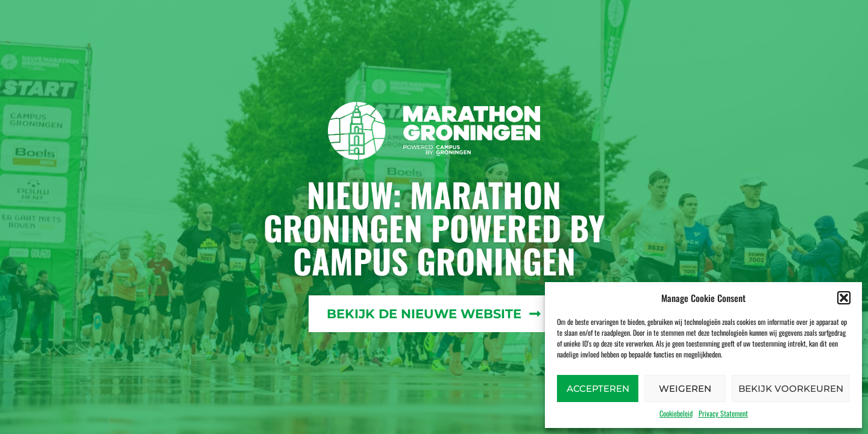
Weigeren (685, 388)
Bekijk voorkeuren (791, 388)
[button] (844, 298)
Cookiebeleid (676, 413)
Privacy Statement (723, 413)
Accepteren (598, 388)
